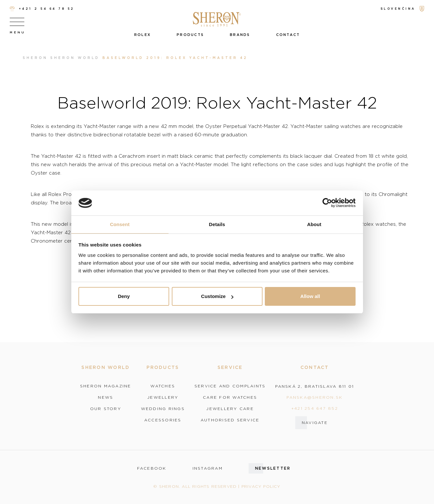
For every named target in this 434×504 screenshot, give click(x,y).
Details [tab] (217, 224)
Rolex (142, 35)
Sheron (35, 58)
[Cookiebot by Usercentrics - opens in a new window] (327, 203)
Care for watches (230, 397)
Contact (288, 35)
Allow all (310, 296)
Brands (240, 35)
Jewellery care (230, 409)
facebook (152, 468)
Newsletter (273, 468)
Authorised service (230, 420)
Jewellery (163, 397)
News (106, 397)
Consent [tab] (120, 224)
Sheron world (75, 58)
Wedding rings (163, 409)
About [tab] (314, 224)
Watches (163, 386)
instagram (208, 468)
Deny (124, 296)
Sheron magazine (106, 386)
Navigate (315, 423)
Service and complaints (230, 386)
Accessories (163, 420)
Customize (217, 296)
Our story (106, 409)
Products (190, 35)
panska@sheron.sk (315, 397)
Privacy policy (261, 486)
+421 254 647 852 (315, 408)
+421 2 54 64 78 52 (42, 9)
